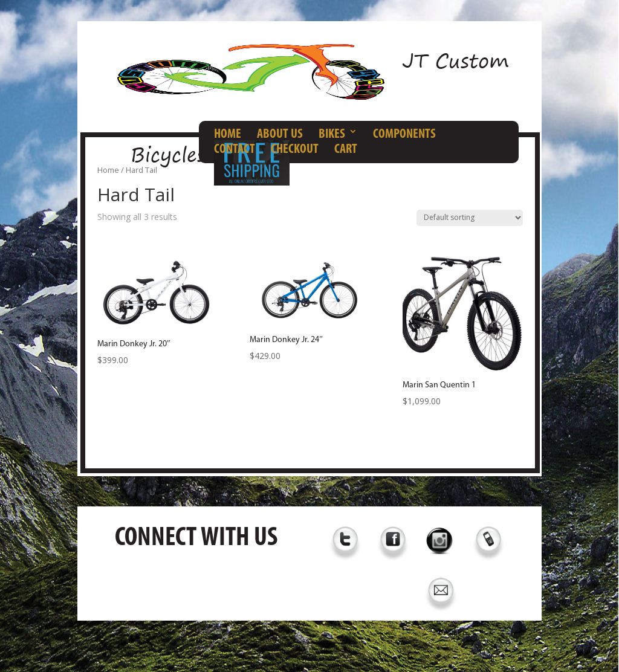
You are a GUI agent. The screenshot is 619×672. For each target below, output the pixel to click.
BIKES (332, 134)
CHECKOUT (295, 150)
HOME (228, 134)
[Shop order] (470, 218)
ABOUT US (280, 134)
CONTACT (235, 150)
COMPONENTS (404, 134)
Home (108, 170)
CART (346, 150)
